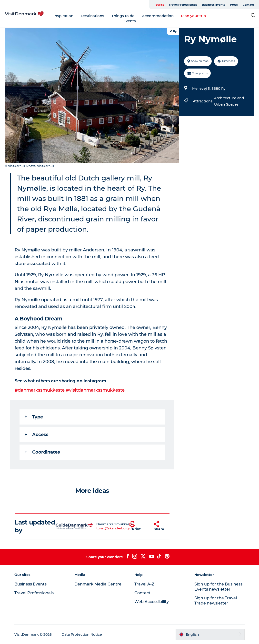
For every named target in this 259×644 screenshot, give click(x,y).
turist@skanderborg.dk (115, 528)
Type (34, 417)
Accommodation (158, 16)
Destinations (92, 16)
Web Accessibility (152, 602)
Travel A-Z (144, 584)
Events (130, 21)
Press (234, 5)
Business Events (214, 5)
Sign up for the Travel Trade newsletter (216, 601)
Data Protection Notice (82, 634)
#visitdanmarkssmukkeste (95, 390)
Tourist (159, 5)
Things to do (123, 16)
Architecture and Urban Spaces (229, 101)
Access (37, 435)
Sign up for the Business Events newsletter (218, 587)
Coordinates (42, 452)
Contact (248, 5)
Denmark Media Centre (98, 584)
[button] (138, 526)
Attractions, (204, 101)
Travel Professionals (183, 5)
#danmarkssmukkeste (40, 390)
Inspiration (63, 16)
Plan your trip (193, 16)
